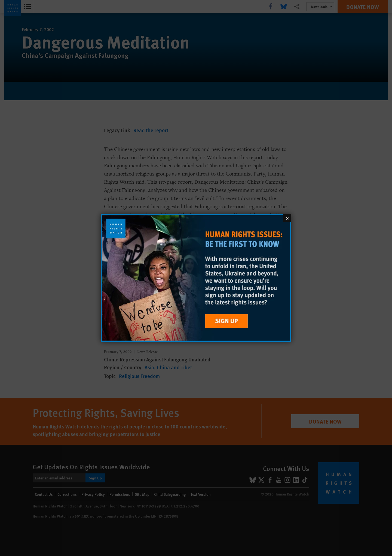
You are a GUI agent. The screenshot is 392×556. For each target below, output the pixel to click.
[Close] (287, 218)
